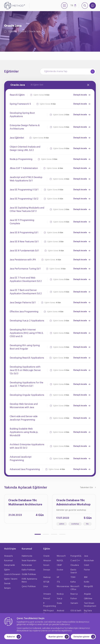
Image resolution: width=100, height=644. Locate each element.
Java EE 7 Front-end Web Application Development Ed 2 (26, 279)
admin (62, 524)
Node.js (60, 594)
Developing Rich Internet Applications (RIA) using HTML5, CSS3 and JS (27, 333)
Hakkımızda (27, 556)
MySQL (60, 561)
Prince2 (47, 599)
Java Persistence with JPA (23, 260)
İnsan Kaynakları (29, 561)
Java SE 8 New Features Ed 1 (24, 242)
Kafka (73, 582)
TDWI (73, 577)
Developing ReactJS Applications (27, 358)
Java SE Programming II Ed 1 (24, 190)
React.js (74, 594)
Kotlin (87, 582)
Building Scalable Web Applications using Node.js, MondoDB (24, 432)
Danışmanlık (10, 565)
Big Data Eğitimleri (88, 612)
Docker (60, 570)
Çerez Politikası (29, 587)
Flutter (87, 570)
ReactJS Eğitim (17, 95)
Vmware (47, 594)
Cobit (87, 565)
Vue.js (60, 599)
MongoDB (88, 587)
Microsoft (61, 556)
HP (58, 577)
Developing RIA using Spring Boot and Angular (25, 347)
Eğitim (7, 570)
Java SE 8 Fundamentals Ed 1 (24, 251)
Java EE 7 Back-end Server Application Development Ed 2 (26, 292)
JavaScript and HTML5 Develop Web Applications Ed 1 (26, 179)
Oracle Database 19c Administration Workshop (73, 502)
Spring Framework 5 (20, 104)
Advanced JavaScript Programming (21, 459)
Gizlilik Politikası (29, 574)
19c (87, 524)
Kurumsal (8, 561)
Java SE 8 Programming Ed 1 (24, 233)
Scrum (46, 565)
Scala (59, 603)
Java (86, 556)
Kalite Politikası (28, 570)
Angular (87, 594)
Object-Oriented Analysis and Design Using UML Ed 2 (25, 149)
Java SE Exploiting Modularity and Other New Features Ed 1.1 (27, 209)
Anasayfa (8, 556)
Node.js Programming (21, 159)
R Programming (50, 605)
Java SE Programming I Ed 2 (24, 199)
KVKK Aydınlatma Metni (29, 580)
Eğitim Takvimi (11, 579)
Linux (46, 587)
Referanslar (27, 565)
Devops (47, 570)
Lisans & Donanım (12, 574)
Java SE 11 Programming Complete (22, 222)
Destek (7, 584)
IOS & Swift (76, 611)
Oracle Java (35, 31)
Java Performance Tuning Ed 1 (25, 269)
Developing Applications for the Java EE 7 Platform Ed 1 (26, 384)
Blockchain (89, 561)
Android (60, 611)
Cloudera (75, 565)
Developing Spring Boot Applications (22, 115)
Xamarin (74, 603)
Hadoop (47, 577)
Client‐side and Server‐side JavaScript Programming (24, 418)
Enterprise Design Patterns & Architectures (25, 127)
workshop (75, 524)
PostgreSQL (76, 556)
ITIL (58, 582)
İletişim (7, 588)
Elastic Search (74, 571)
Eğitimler (13, 31)
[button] (38, 534)
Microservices (63, 587)
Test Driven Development (90, 605)
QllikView (88, 599)
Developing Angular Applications (27, 395)
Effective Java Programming (24, 312)
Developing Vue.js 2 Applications (27, 321)
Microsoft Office (75, 588)
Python (74, 599)
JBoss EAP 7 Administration (24, 168)
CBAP (59, 565)
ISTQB (46, 582)
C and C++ (75, 561)
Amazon (47, 561)
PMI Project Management (49, 612)
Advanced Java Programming (25, 469)
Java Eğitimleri (17, 138)
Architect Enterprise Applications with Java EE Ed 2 (27, 446)
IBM (86, 577)
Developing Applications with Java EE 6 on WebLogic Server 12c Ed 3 (25, 370)
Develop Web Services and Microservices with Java (24, 406)
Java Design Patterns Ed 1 (23, 303)
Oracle (23, 31)
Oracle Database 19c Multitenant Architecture (25, 502)
